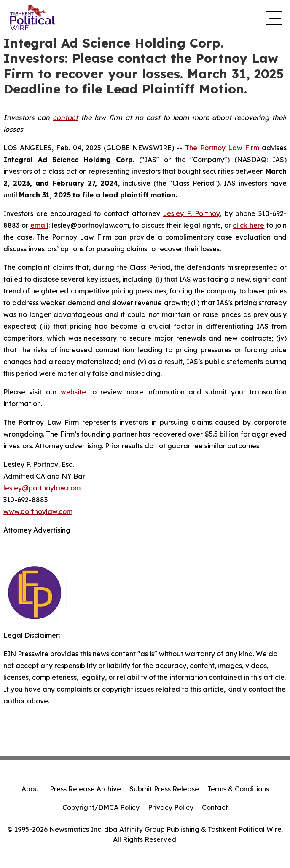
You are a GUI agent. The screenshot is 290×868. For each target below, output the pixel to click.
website (73, 392)
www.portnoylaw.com (38, 511)
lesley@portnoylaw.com (42, 488)
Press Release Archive (85, 789)
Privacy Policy (171, 807)
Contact (215, 807)
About (31, 789)
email (39, 225)
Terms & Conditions (238, 789)
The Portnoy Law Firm (222, 148)
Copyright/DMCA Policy (101, 807)
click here (248, 225)
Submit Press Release (164, 789)
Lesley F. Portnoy (191, 213)
